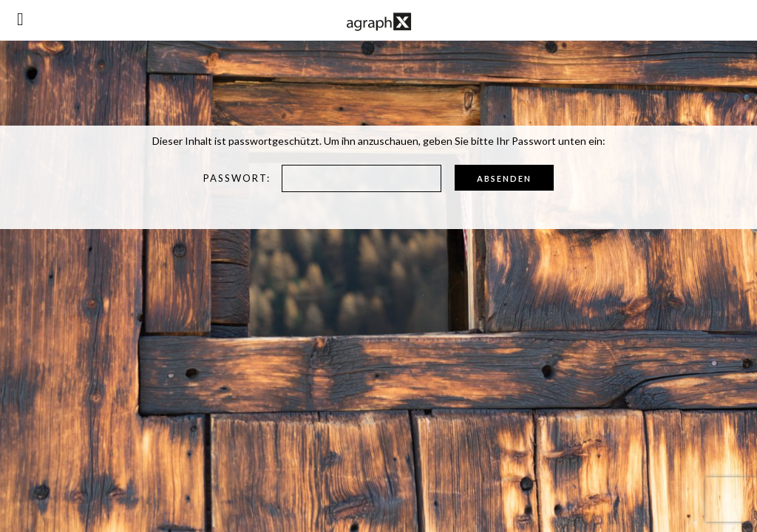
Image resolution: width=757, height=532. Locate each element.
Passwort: (322, 178)
